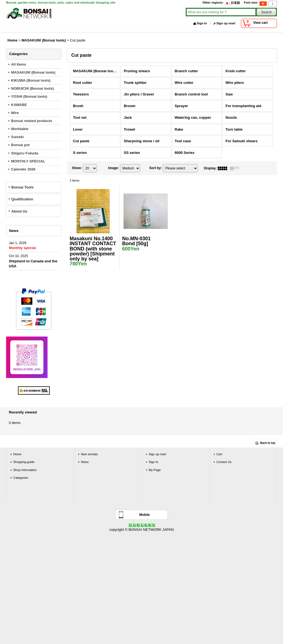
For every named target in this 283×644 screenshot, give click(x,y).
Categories (21, 478)
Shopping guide (24, 462)
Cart (219, 454)
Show (77, 168)
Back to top (268, 443)
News (85, 462)
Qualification (22, 199)
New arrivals (89, 454)
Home (17, 454)
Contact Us (224, 462)
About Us (19, 211)
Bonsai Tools (23, 187)
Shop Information (25, 470)
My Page (155, 470)
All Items (19, 64)
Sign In (202, 23)
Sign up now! (226, 23)
